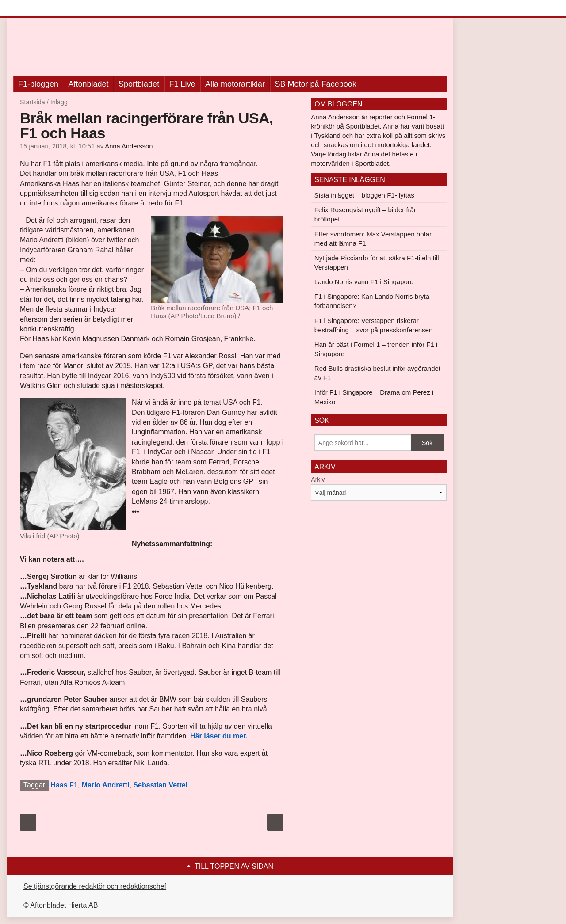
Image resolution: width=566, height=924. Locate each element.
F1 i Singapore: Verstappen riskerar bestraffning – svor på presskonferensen (373, 325)
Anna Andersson (129, 146)
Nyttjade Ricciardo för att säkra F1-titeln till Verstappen (377, 262)
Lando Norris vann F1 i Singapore (364, 282)
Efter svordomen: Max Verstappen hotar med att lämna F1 (373, 239)
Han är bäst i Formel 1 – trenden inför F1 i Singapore (376, 349)
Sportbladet (139, 84)
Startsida (33, 102)
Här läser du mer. (219, 736)
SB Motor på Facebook (316, 84)
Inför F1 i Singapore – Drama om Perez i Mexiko (374, 397)
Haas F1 (64, 785)
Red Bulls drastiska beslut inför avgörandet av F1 (377, 373)
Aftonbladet (89, 84)
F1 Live (182, 84)
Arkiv (318, 479)
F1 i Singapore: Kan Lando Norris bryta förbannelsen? (372, 301)
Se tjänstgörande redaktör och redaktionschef (95, 886)
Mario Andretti (106, 785)
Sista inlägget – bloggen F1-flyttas (364, 195)
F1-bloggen (38, 84)
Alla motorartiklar (235, 84)
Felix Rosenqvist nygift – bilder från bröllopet (366, 214)
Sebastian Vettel (160, 785)
